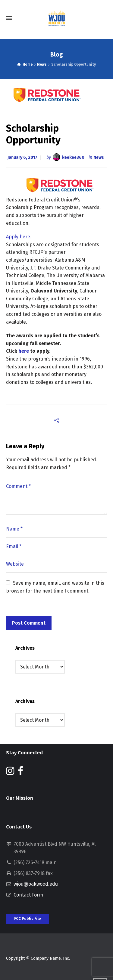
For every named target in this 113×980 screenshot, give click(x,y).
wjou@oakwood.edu (36, 884)
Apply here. (19, 237)
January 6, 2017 (22, 157)
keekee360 (73, 157)
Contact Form (28, 895)
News (99, 157)
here (24, 351)
